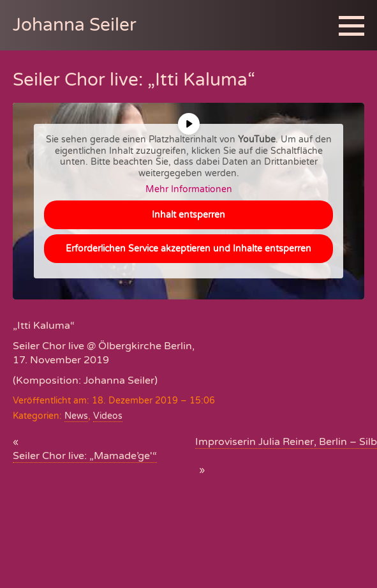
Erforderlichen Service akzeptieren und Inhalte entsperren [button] (188, 249)
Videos (108, 416)
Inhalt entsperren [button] (188, 215)
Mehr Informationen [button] (189, 189)
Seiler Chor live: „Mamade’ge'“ (85, 456)
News (76, 416)
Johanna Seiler (75, 25)
